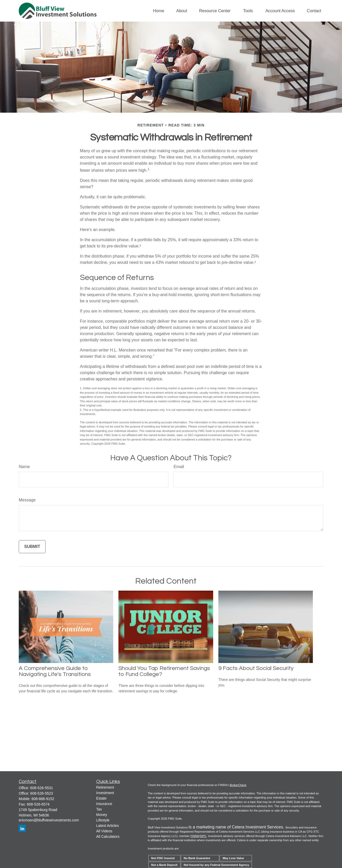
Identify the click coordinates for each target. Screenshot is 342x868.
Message (27, 500)
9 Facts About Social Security (256, 668)
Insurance (104, 804)
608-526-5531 (42, 788)
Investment (105, 793)
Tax (99, 809)
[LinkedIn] (22, 828)
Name (24, 467)
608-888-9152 (43, 799)
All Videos (104, 831)
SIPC (203, 836)
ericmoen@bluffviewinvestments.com (49, 820)
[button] (159, 11)
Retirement (105, 787)
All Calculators (108, 837)
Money (102, 815)
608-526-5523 (42, 793)
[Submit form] (32, 547)
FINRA (195, 836)
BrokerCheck (238, 785)
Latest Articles (108, 826)
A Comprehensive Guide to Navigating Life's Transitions (55, 671)
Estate (102, 798)
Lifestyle (103, 820)
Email (179, 467)
